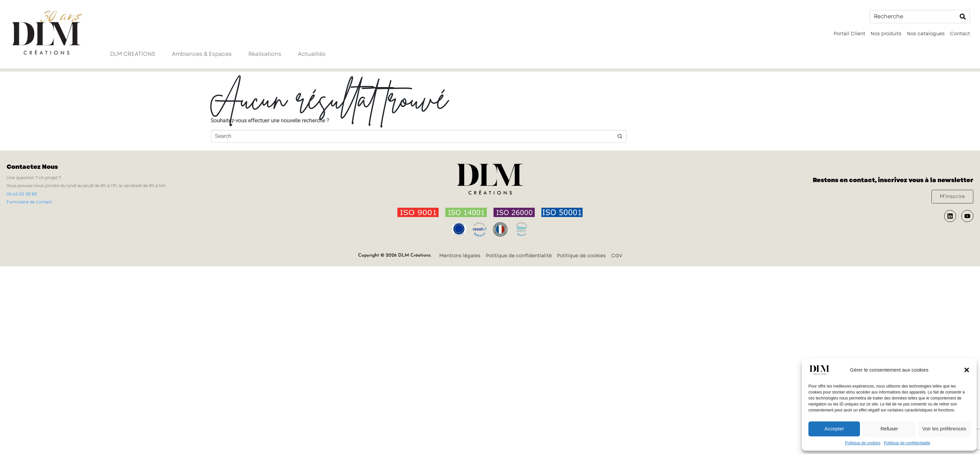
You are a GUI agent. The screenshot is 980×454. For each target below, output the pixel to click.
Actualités (312, 54)
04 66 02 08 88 (22, 194)
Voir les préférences (944, 429)
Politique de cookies (863, 443)
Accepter (834, 429)
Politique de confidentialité (907, 443)
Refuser (889, 429)
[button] (967, 370)
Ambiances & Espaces (202, 54)
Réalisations (265, 54)
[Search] (963, 17)
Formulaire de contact (29, 202)
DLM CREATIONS (133, 54)
